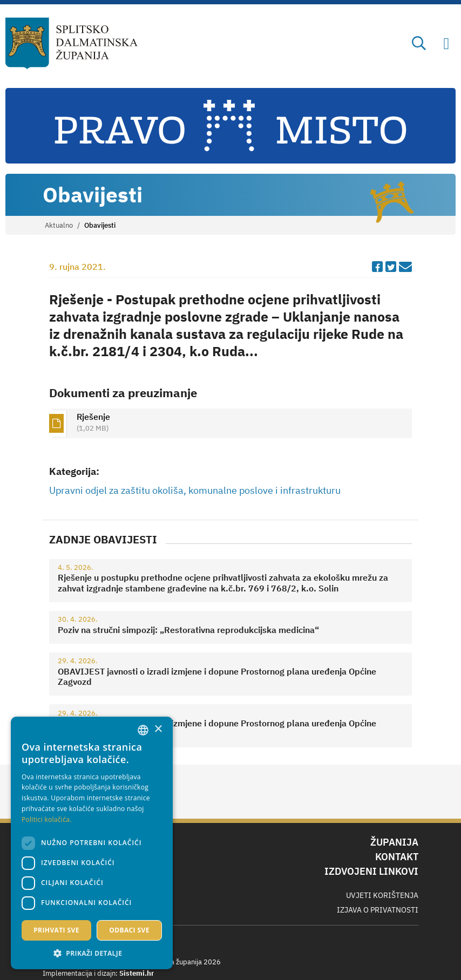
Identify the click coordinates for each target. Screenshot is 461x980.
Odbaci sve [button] (129, 930)
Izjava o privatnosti (378, 910)
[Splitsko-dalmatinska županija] (72, 43)
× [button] (158, 729)
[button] (92, 953)
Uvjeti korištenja (382, 895)
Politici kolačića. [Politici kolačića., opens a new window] (47, 819)
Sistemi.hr (137, 973)
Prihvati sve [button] (56, 930)
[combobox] (143, 730)
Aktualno (59, 225)
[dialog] (92, 843)
